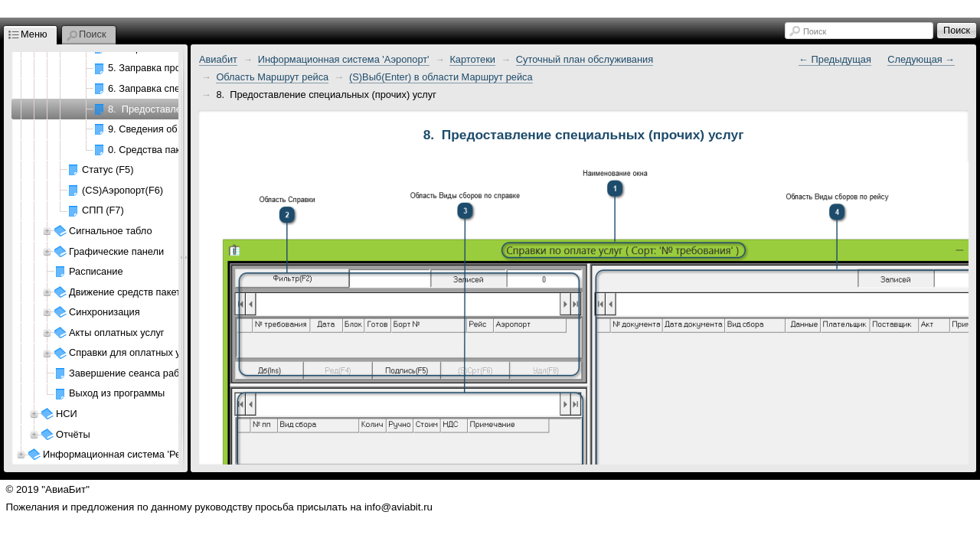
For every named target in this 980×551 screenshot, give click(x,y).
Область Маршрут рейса (272, 77)
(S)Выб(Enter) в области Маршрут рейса (441, 77)
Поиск (815, 31)
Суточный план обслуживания (585, 59)
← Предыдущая (835, 59)
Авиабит (218, 59)
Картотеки (472, 59)
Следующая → (921, 59)
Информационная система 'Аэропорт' (344, 59)
